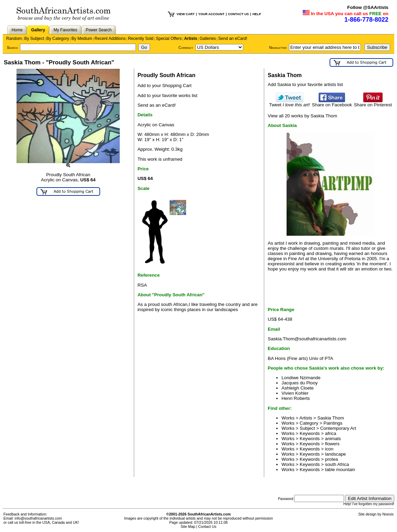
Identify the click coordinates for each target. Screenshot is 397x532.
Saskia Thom (331, 418)
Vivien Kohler (295, 393)
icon (329, 449)
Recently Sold (141, 39)
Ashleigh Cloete (297, 388)
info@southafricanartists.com (39, 518)
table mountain (340, 470)
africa (331, 433)
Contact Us (207, 526)
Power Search (99, 30)
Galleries (208, 39)
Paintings (333, 423)
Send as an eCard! (157, 105)
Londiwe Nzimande (301, 378)
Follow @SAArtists (368, 7)
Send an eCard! (233, 39)
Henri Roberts (296, 398)
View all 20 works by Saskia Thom (302, 116)
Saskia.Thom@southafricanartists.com (307, 339)
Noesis (388, 514)
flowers (332, 444)
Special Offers (169, 39)
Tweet (289, 103)
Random (14, 39)
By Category (58, 39)
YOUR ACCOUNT (211, 14)
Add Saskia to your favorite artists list (305, 84)
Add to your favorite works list (168, 95)
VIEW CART (185, 14)
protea (332, 459)
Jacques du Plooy (299, 383)
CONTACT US (238, 14)
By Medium (82, 39)
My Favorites (66, 30)
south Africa (337, 464)
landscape (336, 454)
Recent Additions (110, 39)
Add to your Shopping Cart (165, 86)
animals (333, 439)
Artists (191, 39)
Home (17, 30)
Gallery (38, 30)
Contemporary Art (338, 428)
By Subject (34, 39)
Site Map (188, 526)
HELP (257, 14)
